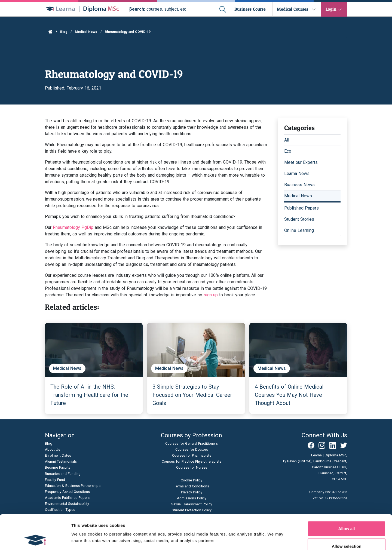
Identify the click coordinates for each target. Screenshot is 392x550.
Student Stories (299, 219)
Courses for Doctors (192, 449)
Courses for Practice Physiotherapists (192, 461)
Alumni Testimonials (61, 461)
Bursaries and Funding (63, 474)
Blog (64, 32)
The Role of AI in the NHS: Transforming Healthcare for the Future (89, 395)
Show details (286, 539)
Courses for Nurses (192, 467)
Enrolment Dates (58, 455)
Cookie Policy (192, 480)
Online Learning (299, 230)
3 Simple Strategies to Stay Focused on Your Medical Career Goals (192, 395)
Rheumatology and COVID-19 (128, 32)
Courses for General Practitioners (192, 443)
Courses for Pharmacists (192, 455)
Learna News (297, 173)
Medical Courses (293, 9)
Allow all (347, 496)
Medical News (86, 32)
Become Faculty (58, 467)
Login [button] (331, 9)
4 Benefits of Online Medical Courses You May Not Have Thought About (289, 395)
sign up (211, 295)
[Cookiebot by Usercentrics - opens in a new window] (35, 539)
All (287, 140)
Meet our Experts (301, 162)
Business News (299, 185)
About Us (53, 449)
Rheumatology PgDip (73, 227)
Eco (288, 151)
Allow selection (346, 514)
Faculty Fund (55, 480)
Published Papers (301, 208)
